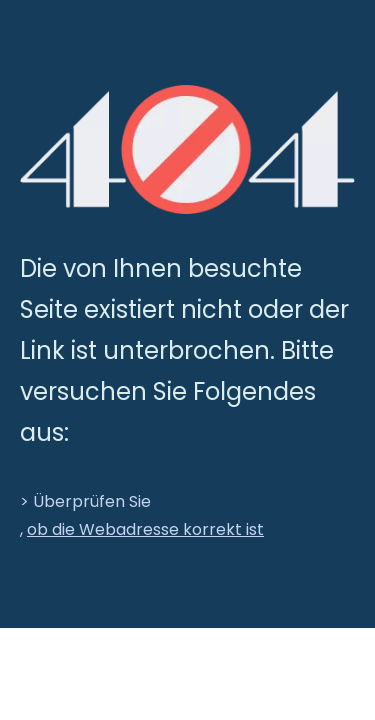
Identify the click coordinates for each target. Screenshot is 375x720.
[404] (187, 149)
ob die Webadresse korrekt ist (145, 529)
